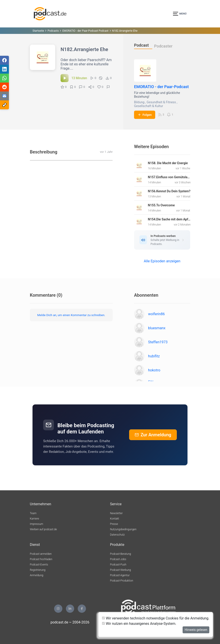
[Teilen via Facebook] (4, 60)
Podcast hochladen (41, 559)
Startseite (38, 31)
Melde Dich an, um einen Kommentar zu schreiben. (71, 315)
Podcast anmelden (41, 554)
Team (33, 513)
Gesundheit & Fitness (161, 102)
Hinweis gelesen (196, 630)
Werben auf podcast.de (43, 529)
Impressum (37, 524)
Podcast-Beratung (120, 554)
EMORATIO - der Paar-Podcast (161, 87)
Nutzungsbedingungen (123, 529)
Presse (114, 524)
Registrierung (38, 570)
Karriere (34, 519)
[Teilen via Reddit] (4, 87)
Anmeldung (37, 575)
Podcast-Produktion (122, 581)
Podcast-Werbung (120, 570)
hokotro (154, 370)
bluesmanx (157, 328)
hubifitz (154, 356)
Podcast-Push (118, 565)
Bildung (139, 102)
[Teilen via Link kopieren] (4, 105)
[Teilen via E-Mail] (4, 96)
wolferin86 (156, 314)
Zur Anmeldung (153, 435)
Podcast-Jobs (118, 559)
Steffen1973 (158, 342)
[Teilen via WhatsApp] (4, 78)
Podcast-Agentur (120, 575)
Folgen (145, 115)
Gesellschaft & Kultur (149, 106)
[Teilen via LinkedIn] (4, 69)
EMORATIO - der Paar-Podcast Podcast (85, 31)
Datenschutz (117, 535)
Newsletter (116, 513)
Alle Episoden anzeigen (162, 261)
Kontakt (115, 519)
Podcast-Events (39, 565)
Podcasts (53, 31)
